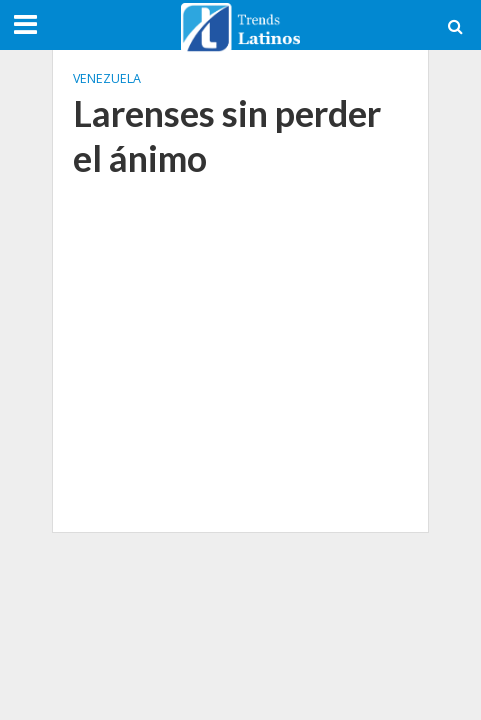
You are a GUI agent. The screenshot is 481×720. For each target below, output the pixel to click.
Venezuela (107, 78)
